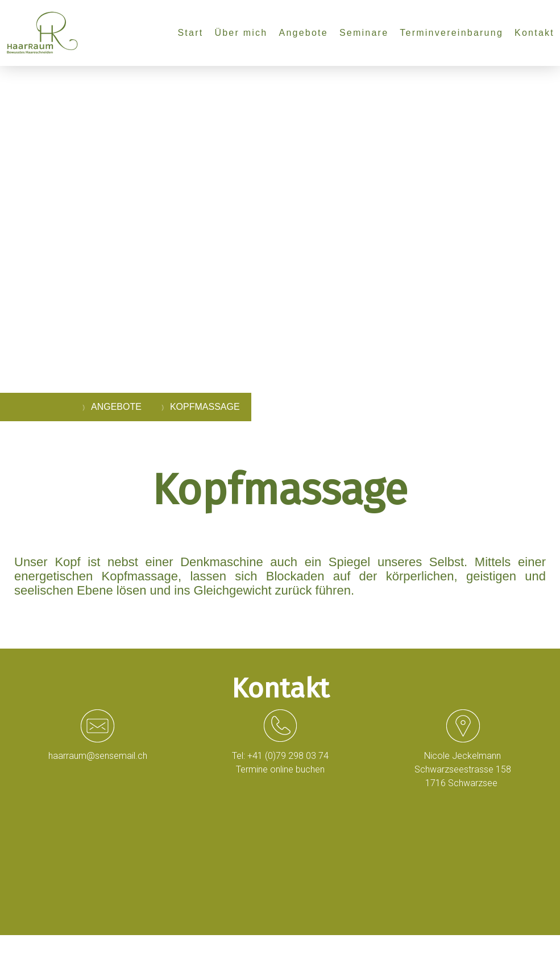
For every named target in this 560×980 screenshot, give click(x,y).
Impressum (32, 952)
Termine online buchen (280, 769)
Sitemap (170, 952)
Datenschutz (76, 952)
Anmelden (530, 963)
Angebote (303, 33)
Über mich (241, 33)
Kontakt (534, 33)
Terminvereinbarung (451, 33)
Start (190, 33)
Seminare (364, 33)
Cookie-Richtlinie (126, 952)
